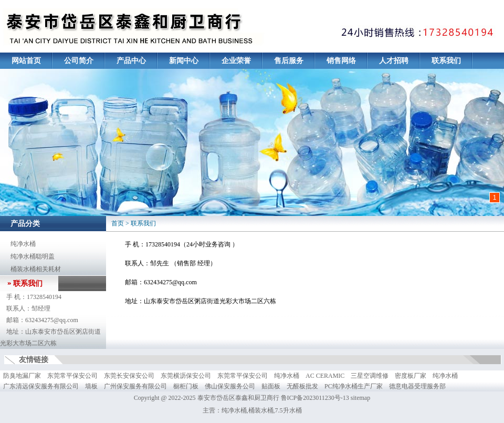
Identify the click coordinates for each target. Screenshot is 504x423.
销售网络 (341, 61)
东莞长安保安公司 (129, 376)
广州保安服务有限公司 (135, 386)
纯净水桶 (23, 244)
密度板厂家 (411, 376)
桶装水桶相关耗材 (36, 269)
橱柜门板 (186, 386)
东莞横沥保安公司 (186, 376)
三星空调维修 (370, 376)
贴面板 (271, 386)
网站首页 (26, 61)
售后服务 (289, 61)
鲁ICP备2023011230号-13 (315, 398)
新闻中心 (184, 61)
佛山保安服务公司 (230, 386)
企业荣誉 (236, 61)
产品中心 (131, 61)
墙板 (91, 386)
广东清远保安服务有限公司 (41, 386)
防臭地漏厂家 (22, 376)
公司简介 (79, 61)
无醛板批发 (302, 386)
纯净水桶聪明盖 (33, 256)
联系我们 (446, 61)
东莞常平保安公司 (72, 376)
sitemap (360, 398)
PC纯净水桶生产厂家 (354, 386)
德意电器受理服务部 (417, 386)
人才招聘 (394, 61)
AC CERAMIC (325, 376)
